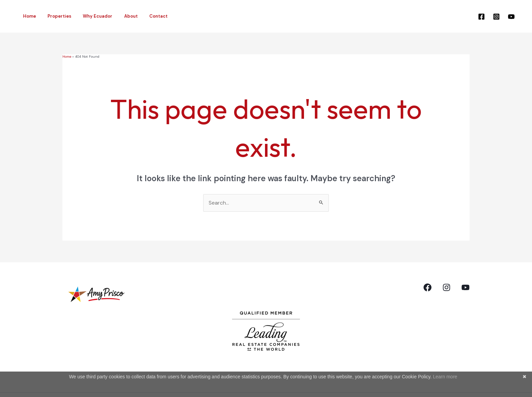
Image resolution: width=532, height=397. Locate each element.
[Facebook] (481, 17)
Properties (55, 16)
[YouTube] (511, 17)
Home (28, 16)
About (121, 16)
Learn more (445, 377)
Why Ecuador (91, 16)
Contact (146, 16)
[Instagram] (496, 17)
